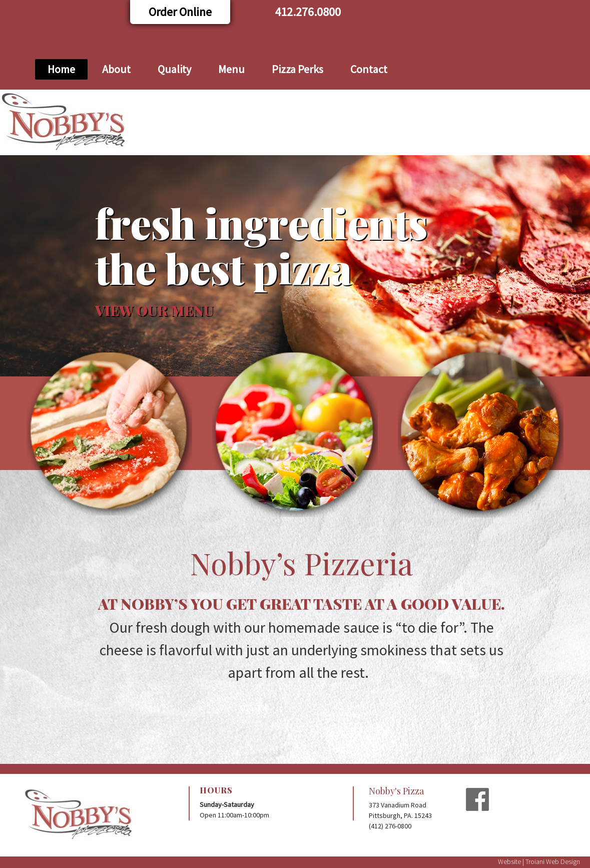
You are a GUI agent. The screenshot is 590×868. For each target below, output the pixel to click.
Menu (231, 69)
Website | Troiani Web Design (539, 861)
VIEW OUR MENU (154, 310)
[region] (295, 266)
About (116, 69)
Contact (369, 69)
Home (61, 69)
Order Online (180, 12)
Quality (174, 69)
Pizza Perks (298, 69)
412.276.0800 (308, 12)
